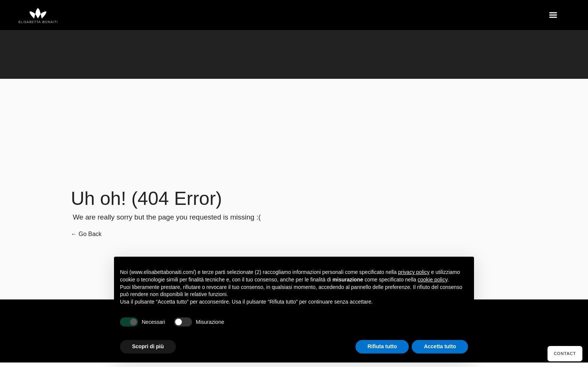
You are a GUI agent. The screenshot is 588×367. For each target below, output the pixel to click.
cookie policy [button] (433, 280)
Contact (565, 353)
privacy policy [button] (414, 272)
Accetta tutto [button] (440, 346)
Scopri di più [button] (148, 346)
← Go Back (86, 234)
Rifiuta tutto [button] (382, 346)
